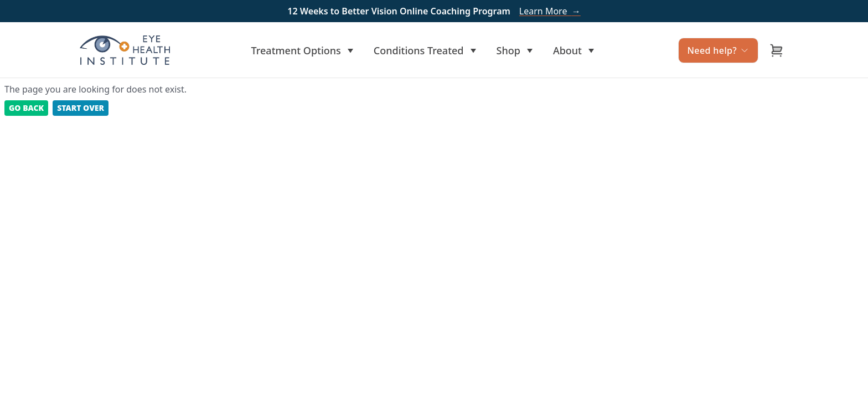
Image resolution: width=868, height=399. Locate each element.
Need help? (718, 50)
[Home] (125, 50)
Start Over (81, 108)
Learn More (550, 11)
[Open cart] (777, 50)
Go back (26, 108)
